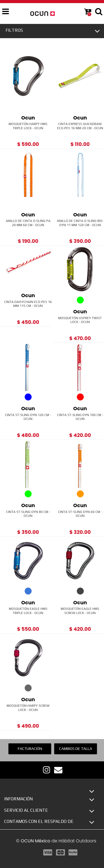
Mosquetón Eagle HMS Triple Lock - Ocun (28, 611)
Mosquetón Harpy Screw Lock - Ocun (28, 708)
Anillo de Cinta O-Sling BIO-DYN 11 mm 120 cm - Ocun (80, 223)
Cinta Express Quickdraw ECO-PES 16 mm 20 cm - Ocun (80, 126)
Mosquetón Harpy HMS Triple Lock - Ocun (28, 126)
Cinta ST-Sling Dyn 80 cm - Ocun (28, 514)
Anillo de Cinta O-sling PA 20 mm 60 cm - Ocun (28, 223)
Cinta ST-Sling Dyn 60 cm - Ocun (80, 514)
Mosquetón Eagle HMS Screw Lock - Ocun (80, 611)
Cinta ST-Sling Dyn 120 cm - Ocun (28, 417)
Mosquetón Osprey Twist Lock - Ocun (80, 320)
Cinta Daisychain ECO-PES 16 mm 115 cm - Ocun (28, 304)
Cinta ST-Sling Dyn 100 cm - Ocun (80, 417)
